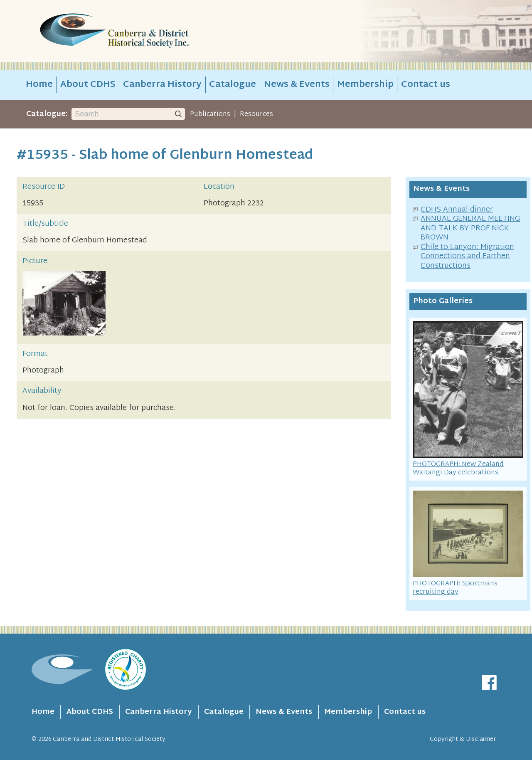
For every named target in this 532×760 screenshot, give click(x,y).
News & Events (297, 85)
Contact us (426, 85)
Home (39, 85)
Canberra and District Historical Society (109, 739)
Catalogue (233, 85)
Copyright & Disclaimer (463, 739)
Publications (210, 114)
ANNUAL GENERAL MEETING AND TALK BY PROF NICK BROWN (470, 228)
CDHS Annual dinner (457, 210)
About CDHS (88, 85)
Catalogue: (47, 114)
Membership (365, 85)
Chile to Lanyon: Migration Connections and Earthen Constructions (467, 257)
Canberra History (162, 85)
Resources (256, 114)
